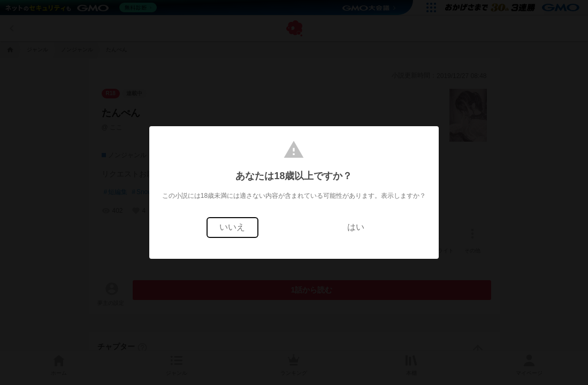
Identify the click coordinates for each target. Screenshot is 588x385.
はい (356, 227)
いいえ (232, 227)
